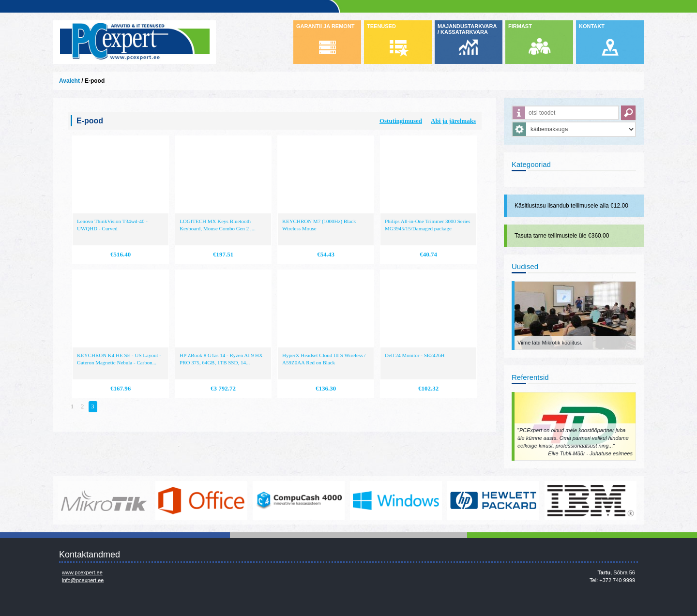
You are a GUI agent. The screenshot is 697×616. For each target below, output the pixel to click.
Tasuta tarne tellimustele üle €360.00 (562, 236)
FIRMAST (520, 26)
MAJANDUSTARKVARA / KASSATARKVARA (467, 29)
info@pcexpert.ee (83, 580)
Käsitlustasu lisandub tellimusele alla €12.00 (571, 206)
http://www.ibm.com (591, 500)
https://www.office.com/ (201, 500)
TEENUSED (381, 26)
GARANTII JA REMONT (326, 26)
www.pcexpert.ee (82, 572)
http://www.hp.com (493, 500)
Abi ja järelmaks (453, 121)
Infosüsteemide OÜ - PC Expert (135, 42)
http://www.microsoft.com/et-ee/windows (396, 500)
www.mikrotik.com (104, 500)
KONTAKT (592, 26)
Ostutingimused (401, 121)
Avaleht (69, 81)
